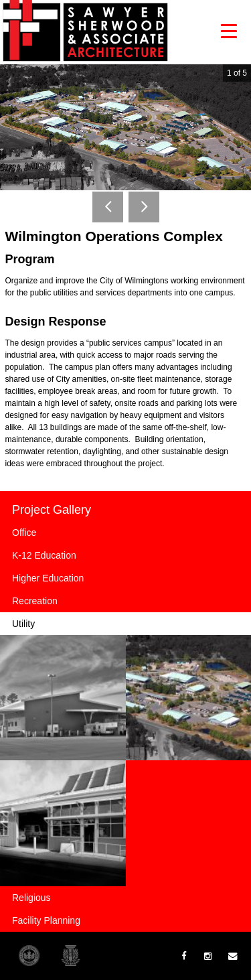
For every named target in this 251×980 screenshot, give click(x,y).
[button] (229, 31)
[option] (125, 127)
